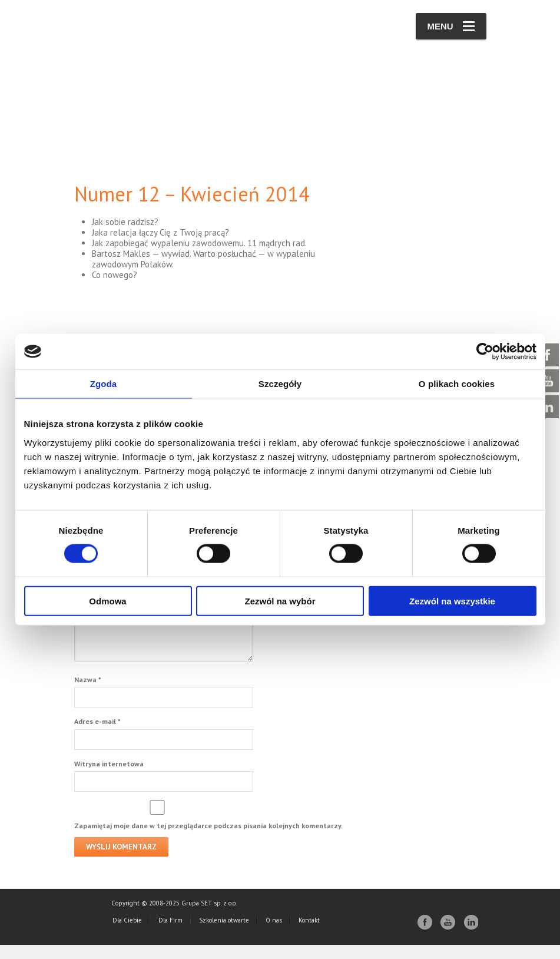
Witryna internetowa (109, 778)
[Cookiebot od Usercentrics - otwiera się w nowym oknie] (485, 352)
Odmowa (107, 601)
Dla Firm (170, 934)
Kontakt (309, 934)
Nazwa (88, 694)
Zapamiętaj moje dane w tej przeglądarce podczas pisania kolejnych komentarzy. (208, 840)
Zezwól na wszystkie (452, 601)
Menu (451, 26)
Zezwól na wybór (280, 601)
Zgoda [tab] (104, 384)
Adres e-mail (97, 735)
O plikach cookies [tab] (457, 384)
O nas (274, 934)
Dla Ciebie (127, 934)
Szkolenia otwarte (224, 934)
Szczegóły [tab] (280, 384)
